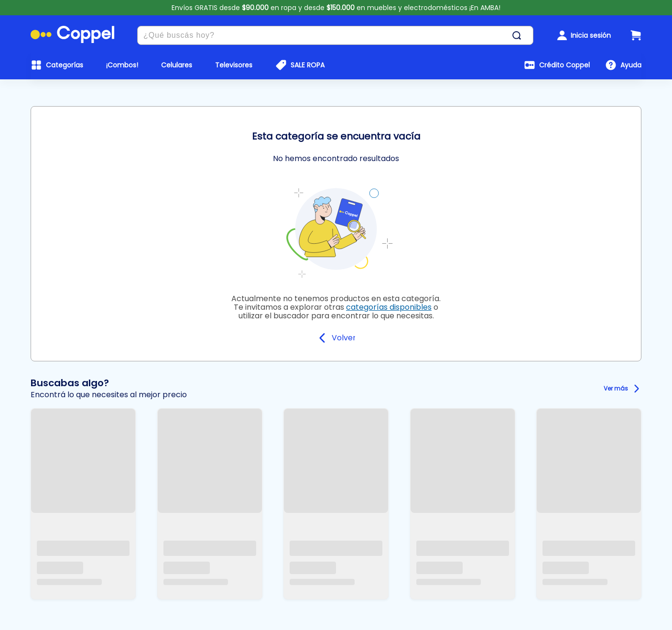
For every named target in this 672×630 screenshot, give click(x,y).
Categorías (65, 65)
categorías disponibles (389, 307)
